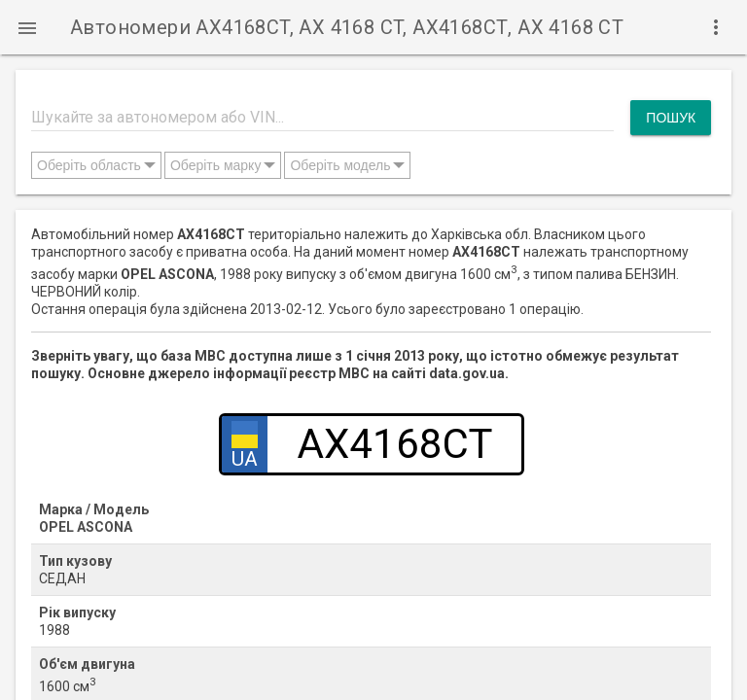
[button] (27, 27)
